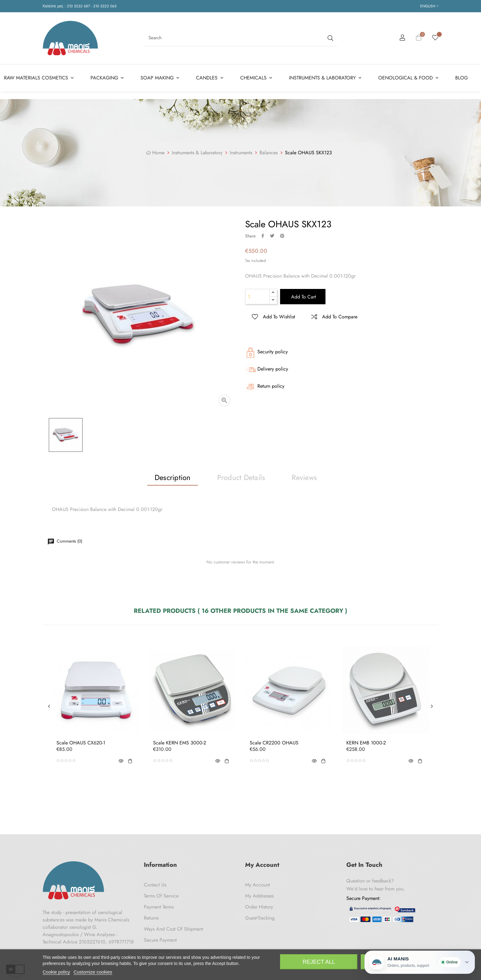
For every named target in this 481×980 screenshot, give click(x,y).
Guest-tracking (260, 918)
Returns (151, 918)
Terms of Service (161, 896)
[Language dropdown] (429, 6)
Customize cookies (93, 972)
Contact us (155, 885)
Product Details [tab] (241, 477)
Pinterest (282, 236)
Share (263, 236)
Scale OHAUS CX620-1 (81, 743)
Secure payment (160, 940)
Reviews (304, 477)
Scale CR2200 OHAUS (274, 743)
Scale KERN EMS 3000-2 (180, 743)
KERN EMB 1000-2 (366, 743)
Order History (259, 907)
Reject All (319, 962)
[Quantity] (257, 297)
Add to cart (303, 297)
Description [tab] (173, 477)
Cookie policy (56, 972)
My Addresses (259, 896)
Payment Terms (159, 907)
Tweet (272, 236)
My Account (258, 885)
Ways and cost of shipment (173, 929)
